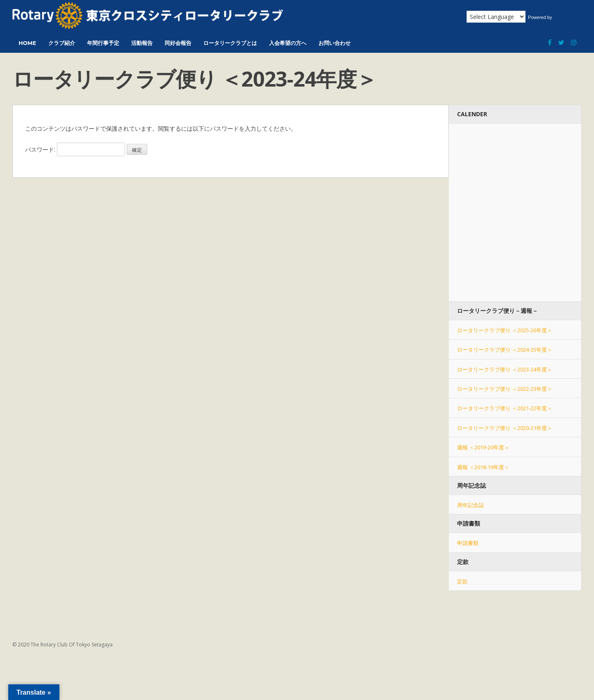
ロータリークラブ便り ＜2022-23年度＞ (505, 389)
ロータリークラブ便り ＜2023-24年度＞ (505, 369)
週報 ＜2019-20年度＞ (483, 447)
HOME (27, 43)
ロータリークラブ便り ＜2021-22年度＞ (505, 408)
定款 (462, 581)
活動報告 (142, 43)
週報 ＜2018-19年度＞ (483, 467)
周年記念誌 (470, 505)
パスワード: (75, 149)
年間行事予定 (103, 43)
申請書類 (468, 543)
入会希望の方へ (288, 43)
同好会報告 (178, 43)
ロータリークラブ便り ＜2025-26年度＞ (505, 330)
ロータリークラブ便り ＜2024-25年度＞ (505, 350)
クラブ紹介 (62, 43)
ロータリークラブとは (230, 43)
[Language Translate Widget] (496, 17)
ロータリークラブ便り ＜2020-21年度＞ (505, 428)
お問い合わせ (335, 43)
